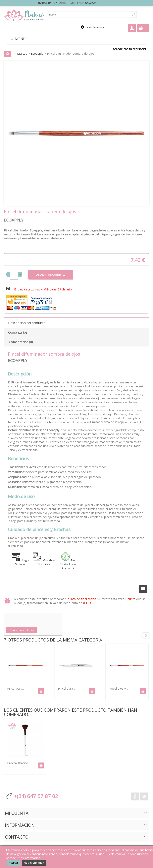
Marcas (22, 53)
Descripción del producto (27, 323)
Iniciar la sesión (95, 27)
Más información (34, 863)
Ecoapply (37, 53)
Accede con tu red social (129, 49)
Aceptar (13, 863)
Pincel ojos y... (118, 688)
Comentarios (18, 332)
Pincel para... (16, 688)
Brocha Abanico (18, 763)
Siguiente (146, 636)
